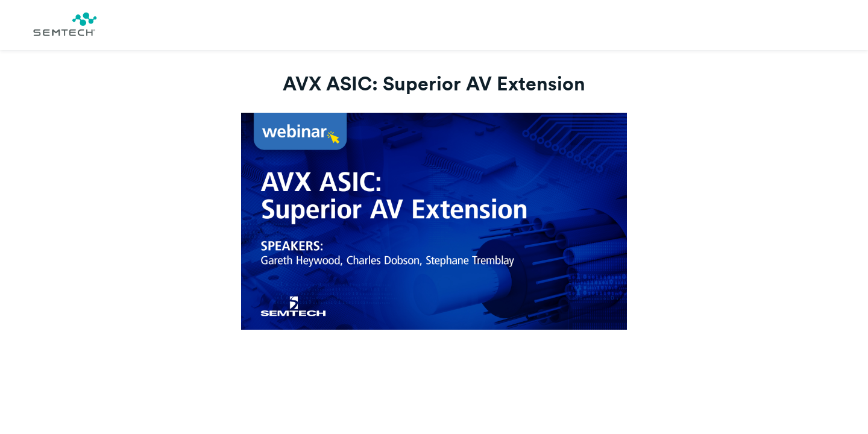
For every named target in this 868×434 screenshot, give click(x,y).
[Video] (434, 221)
